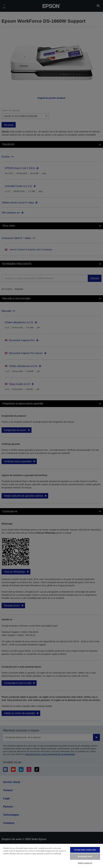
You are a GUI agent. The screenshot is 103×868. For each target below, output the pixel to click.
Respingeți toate (85, 856)
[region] (51, 856)
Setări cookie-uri (85, 863)
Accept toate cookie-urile (85, 850)
